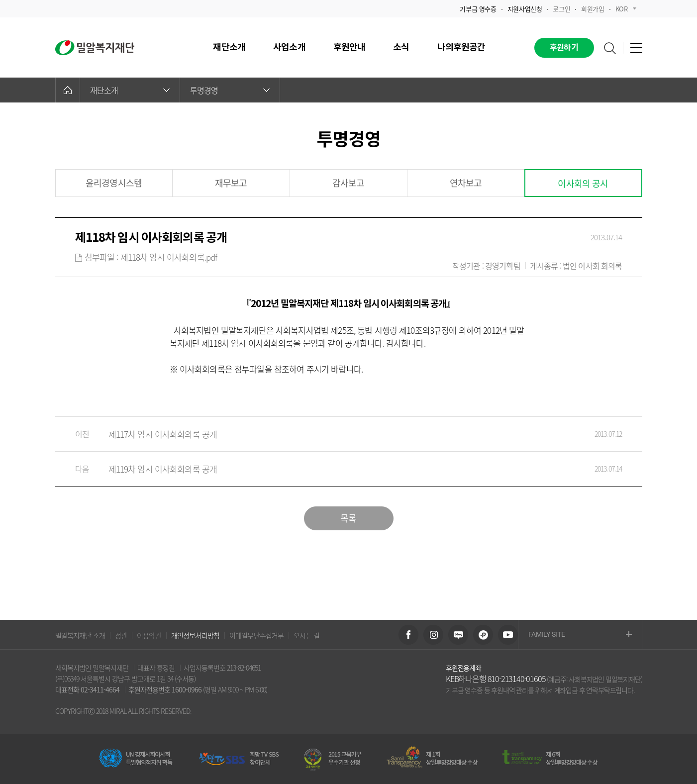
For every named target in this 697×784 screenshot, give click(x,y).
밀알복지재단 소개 (80, 635)
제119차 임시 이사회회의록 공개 (339, 469)
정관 (121, 635)
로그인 (561, 9)
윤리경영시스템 (114, 183)
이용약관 (149, 635)
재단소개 (130, 90)
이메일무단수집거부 (256, 635)
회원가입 (593, 9)
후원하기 (564, 48)
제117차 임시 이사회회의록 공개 (339, 434)
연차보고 (466, 183)
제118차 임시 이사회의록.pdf (169, 257)
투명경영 (230, 90)
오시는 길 (306, 635)
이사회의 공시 (583, 183)
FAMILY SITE (580, 635)
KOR (626, 9)
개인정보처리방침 (195, 635)
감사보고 (348, 183)
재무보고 (231, 183)
